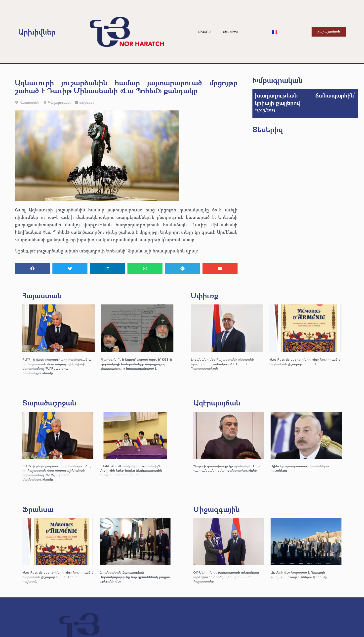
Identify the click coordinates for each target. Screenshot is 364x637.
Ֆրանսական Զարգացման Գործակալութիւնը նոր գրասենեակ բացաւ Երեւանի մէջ (135, 577)
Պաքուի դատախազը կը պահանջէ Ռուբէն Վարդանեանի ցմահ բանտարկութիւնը (228, 468)
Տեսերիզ (231, 32)
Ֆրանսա (38, 509)
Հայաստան (29, 102)
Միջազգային (217, 509)
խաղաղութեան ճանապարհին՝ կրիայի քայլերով (305, 99)
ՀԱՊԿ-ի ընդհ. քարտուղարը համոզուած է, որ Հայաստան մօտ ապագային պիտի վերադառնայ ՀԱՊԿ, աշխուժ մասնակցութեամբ (57, 366)
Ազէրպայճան (217, 403)
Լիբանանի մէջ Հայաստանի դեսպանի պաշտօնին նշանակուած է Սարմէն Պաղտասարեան (222, 364)
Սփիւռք (205, 295)
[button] (32, 269)
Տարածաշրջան (49, 403)
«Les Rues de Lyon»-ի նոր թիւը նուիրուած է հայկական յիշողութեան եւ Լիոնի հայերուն (305, 362)
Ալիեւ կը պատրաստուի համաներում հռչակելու (301, 468)
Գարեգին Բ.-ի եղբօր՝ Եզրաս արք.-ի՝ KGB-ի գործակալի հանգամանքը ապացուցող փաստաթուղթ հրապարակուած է (136, 364)
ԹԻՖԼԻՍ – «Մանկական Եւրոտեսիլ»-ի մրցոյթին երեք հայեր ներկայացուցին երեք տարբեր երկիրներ (132, 470)
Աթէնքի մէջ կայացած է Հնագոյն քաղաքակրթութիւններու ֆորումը (299, 574)
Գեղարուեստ (59, 102)
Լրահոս (204, 32)
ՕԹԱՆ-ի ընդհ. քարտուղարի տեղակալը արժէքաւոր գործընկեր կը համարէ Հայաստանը (226, 577)
